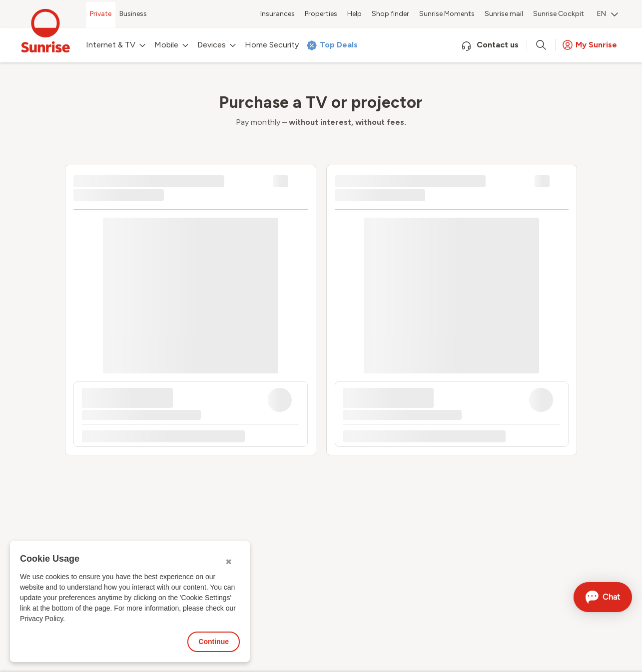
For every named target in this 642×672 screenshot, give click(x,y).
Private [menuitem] (101, 14)
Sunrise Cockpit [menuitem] (559, 14)
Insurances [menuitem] (278, 14)
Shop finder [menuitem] (390, 14)
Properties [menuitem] (321, 14)
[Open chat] (603, 597)
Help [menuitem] (354, 14)
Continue (214, 642)
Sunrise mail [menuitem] (504, 14)
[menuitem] (608, 15)
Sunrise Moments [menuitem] (447, 14)
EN (608, 14)
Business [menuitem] (133, 14)
